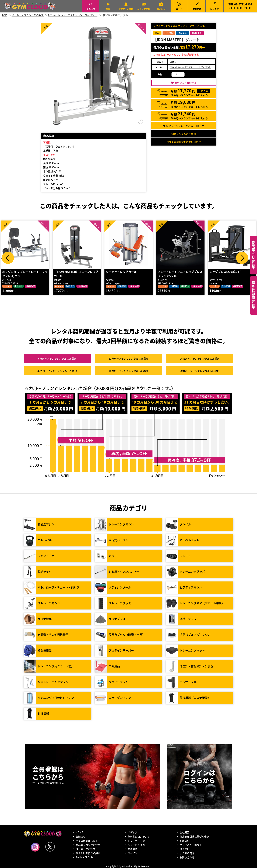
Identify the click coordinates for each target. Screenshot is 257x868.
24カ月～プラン (200, 359)
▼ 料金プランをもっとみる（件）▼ (184, 126)
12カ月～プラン (128, 359)
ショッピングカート (139, 845)
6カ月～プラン (57, 359)
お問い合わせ (144, 9)
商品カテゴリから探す (88, 845)
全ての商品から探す (87, 841)
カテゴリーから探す (253, 255)
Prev (8, 258)
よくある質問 (187, 853)
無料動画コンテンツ (139, 836)
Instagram (35, 847)
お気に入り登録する (186, 83)
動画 (108, 9)
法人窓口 (161, 9)
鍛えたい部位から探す (253, 295)
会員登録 (197, 9)
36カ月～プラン (57, 371)
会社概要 (185, 832)
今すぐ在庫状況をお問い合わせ (184, 142)
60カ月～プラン (200, 371)
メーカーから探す (86, 849)
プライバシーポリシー (192, 845)
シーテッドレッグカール (173, 272)
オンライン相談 (126, 9)
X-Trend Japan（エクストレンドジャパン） (190, 67)
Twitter (50, 847)
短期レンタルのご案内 (184, 134)
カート (179, 6)
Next (242, 258)
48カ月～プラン (128, 371)
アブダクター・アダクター (19, 272)
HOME (79, 832)
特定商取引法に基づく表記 (194, 836)
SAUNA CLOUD (84, 857)
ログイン (214, 9)
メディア (133, 832)
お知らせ (81, 836)
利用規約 (185, 841)
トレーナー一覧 (136, 841)
